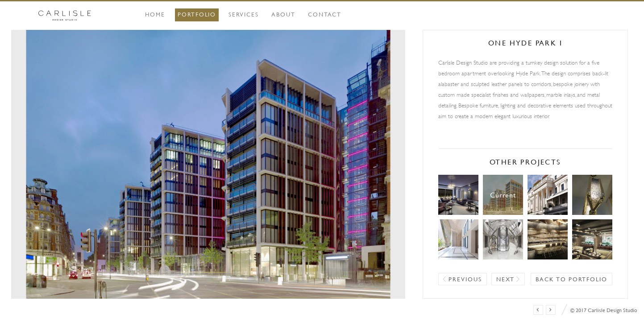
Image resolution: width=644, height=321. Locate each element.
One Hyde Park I (503, 195)
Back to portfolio (571, 279)
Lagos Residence (503, 239)
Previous (465, 279)
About (283, 14)
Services (244, 14)
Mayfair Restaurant (592, 239)
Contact (325, 14)
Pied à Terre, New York (592, 195)
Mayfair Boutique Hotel (458, 195)
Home (155, 14)
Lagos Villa (458, 239)
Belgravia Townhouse (548, 195)
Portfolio (197, 14)
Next (506, 279)
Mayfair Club (548, 239)
